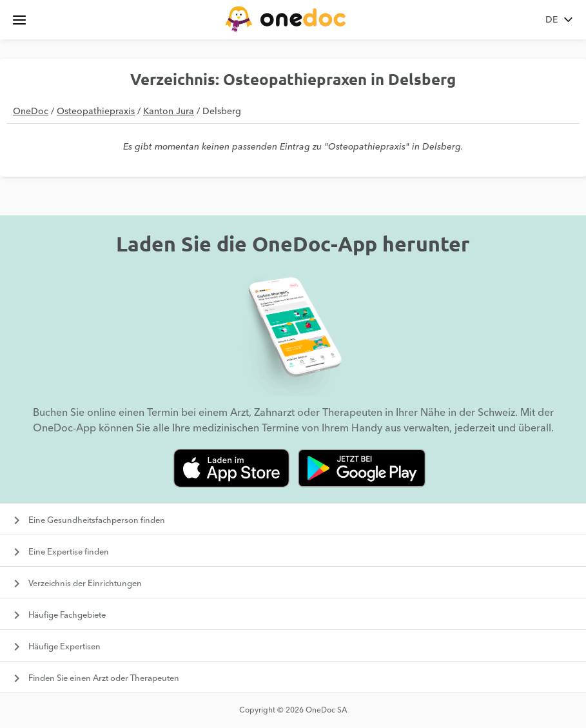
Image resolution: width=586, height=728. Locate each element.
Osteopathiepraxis (96, 112)
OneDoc (31, 112)
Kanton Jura (169, 112)
